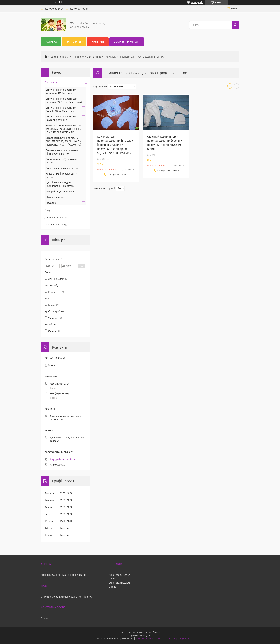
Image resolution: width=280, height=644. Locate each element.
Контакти (98, 42)
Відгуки (49, 210)
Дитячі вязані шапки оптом (62, 168)
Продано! (79, 57)
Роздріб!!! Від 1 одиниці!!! (60, 192)
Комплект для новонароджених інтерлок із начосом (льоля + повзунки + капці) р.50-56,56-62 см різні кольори (115, 145)
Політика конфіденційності (176, 639)
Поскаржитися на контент (148, 639)
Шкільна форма (55, 197)
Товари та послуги (60, 57)
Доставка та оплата (127, 42)
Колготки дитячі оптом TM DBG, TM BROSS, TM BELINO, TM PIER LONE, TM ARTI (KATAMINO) (64, 129)
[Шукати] (235, 25)
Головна (51, 42)
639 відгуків (197, 3)
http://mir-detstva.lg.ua (63, 459)
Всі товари (74, 42)
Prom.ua (156, 632)
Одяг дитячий (95, 57)
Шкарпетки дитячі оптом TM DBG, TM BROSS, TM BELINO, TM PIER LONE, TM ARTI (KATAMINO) (64, 141)
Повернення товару (56, 224)
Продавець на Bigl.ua (140, 635)
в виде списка (237, 87)
